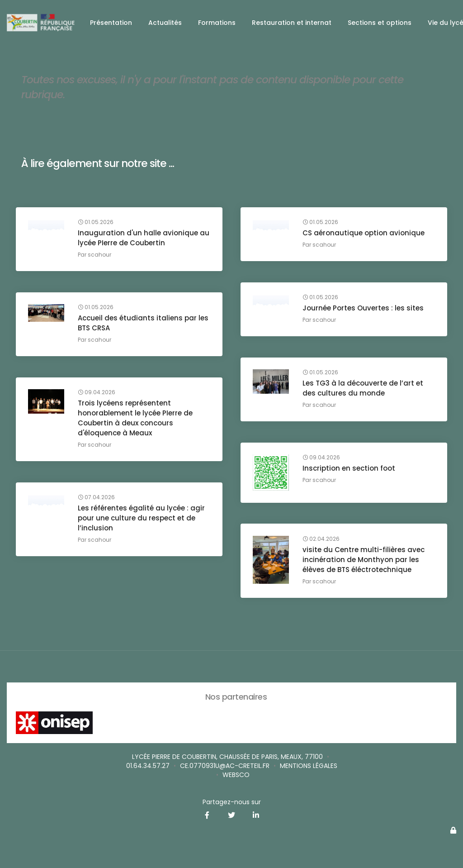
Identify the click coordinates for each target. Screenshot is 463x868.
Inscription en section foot (350, 470)
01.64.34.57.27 (148, 766)
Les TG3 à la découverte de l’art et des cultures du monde (364, 390)
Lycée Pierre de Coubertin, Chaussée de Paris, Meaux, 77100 (227, 757)
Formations (217, 23)
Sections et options (380, 23)
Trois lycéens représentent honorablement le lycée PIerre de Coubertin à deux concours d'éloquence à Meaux (137, 420)
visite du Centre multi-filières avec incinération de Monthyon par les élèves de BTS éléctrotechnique (365, 561)
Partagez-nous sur (232, 802)
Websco (236, 775)
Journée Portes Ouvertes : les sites (364, 310)
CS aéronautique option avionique (365, 235)
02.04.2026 (322, 540)
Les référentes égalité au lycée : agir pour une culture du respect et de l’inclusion (143, 520)
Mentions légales (309, 766)
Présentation (111, 23)
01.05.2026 (97, 224)
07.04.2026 (98, 499)
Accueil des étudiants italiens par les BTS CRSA (139, 325)
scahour (101, 256)
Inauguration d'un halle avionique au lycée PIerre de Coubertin (139, 240)
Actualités (165, 23)
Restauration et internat (292, 23)
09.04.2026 (98, 394)
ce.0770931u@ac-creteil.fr (225, 766)
